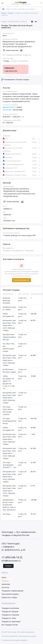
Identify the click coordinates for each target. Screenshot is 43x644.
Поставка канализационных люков (10, 421)
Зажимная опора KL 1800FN (9, 308)
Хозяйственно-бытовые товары (9, 371)
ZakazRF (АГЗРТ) (9, 107)
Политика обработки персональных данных (19, 636)
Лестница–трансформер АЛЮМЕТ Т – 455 (9, 465)
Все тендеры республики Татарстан (17, 55)
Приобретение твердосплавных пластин (9, 337)
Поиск (4, 577)
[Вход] (41, 3)
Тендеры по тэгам (9, 618)
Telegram (8, 566)
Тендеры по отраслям (10, 615)
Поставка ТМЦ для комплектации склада (8, 347)
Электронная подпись (10, 594)
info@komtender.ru (11, 561)
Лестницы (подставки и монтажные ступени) (8, 411)
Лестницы (7, 514)
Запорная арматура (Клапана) (6, 301)
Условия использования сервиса (14, 640)
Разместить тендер (9, 597)
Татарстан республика (19, 61)
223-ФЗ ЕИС (7, 110)
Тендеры (5, 581)
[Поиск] (3, 9)
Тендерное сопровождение (13, 591)
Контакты (5, 587)
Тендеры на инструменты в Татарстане (18, 251)
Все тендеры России (10, 625)
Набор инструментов (8, 315)
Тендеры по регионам (10, 608)
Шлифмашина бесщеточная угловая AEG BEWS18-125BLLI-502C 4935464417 (9, 505)
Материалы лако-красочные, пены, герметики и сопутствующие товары (10, 325)
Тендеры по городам (10, 611)
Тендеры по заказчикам (11, 621)
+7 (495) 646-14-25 (12, 557)
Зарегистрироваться (21, 280)
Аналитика (6, 584)
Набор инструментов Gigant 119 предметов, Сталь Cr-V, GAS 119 (9, 382)
